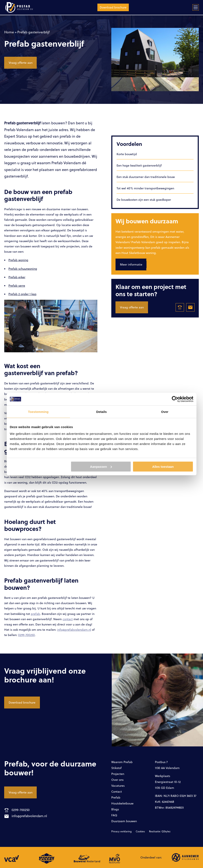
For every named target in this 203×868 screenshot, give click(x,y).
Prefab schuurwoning (23, 269)
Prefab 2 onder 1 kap (22, 294)
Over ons (117, 780)
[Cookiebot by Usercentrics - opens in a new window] (175, 399)
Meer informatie (131, 264)
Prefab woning (18, 260)
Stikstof (116, 768)
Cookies (140, 831)
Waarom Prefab (122, 762)
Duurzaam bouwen (124, 821)
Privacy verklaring (121, 831)
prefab (35, 614)
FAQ (114, 815)
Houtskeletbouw (122, 803)
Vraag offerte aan (21, 63)
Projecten (118, 774)
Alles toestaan (163, 466)
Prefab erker (17, 277)
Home (9, 32)
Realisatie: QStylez (160, 831)
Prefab (116, 797)
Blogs (115, 809)
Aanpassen (101, 466)
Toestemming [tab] (38, 412)
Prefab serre (17, 285)
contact (68, 619)
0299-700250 (26, 635)
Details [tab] (102, 412)
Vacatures (118, 786)
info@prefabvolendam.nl (74, 630)
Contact (117, 791)
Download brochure (113, 7)
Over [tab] (165, 412)
